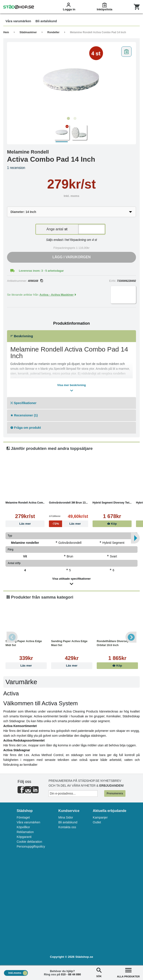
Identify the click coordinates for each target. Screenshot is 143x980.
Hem (6, 32)
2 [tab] (75, 119)
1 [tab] (68, 119)
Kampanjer (100, 817)
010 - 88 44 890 (71, 974)
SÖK (99, 972)
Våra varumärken (28, 822)
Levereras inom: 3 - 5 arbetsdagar (41, 271)
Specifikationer (23, 403)
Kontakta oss (67, 827)
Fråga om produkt (26, 428)
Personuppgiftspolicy (31, 846)
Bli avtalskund (68, 822)
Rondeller (53, 32)
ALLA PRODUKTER (128, 972)
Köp (112, 524)
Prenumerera (115, 793)
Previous (12, 637)
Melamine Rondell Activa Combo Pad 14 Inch (98, 32)
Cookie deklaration (29, 842)
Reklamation (25, 832)
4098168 (35, 281)
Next (131, 637)
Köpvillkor (23, 827)
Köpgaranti (24, 837)
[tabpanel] (71, 79)
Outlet (97, 822)
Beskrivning (22, 336)
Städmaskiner (28, 32)
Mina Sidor (66, 817)
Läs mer (25, 524)
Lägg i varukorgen (71, 257)
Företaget (23, 817)
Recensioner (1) (24, 415)
